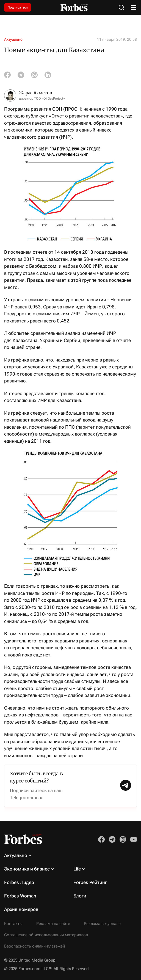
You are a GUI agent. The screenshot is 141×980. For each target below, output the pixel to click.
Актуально (13, 39)
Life (77, 869)
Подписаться (18, 7)
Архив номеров (21, 909)
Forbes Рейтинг (90, 882)
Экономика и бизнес (27, 869)
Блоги (80, 896)
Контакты (13, 924)
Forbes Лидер (19, 882)
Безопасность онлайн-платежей (34, 946)
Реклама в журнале (102, 924)
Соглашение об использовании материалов (46, 935)
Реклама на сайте (53, 924)
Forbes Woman (20, 896)
